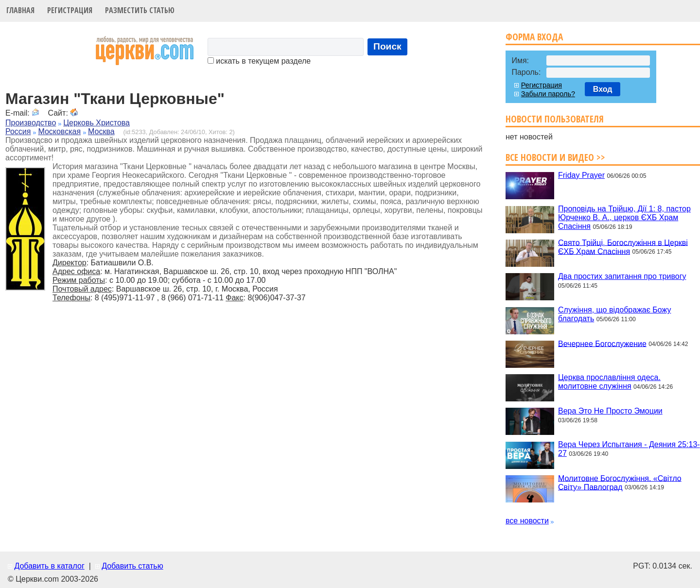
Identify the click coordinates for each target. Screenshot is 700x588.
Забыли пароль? (548, 94)
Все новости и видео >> (555, 157)
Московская (59, 131)
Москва (101, 131)
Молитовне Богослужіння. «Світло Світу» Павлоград (620, 482)
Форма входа (534, 37)
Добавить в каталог (49, 566)
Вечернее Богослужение (602, 343)
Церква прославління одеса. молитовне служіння (609, 382)
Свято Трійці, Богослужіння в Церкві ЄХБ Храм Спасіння (623, 247)
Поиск (387, 46)
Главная (20, 10)
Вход (603, 89)
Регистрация (70, 10)
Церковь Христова (96, 123)
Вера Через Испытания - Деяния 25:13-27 (629, 449)
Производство (31, 123)
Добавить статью (132, 566)
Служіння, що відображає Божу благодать (614, 314)
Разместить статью (140, 10)
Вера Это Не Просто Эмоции (610, 411)
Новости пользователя (555, 119)
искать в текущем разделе (259, 61)
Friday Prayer (581, 175)
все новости (527, 521)
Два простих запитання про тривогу (622, 276)
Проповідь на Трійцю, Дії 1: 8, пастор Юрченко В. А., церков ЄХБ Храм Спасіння (624, 217)
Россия (18, 131)
